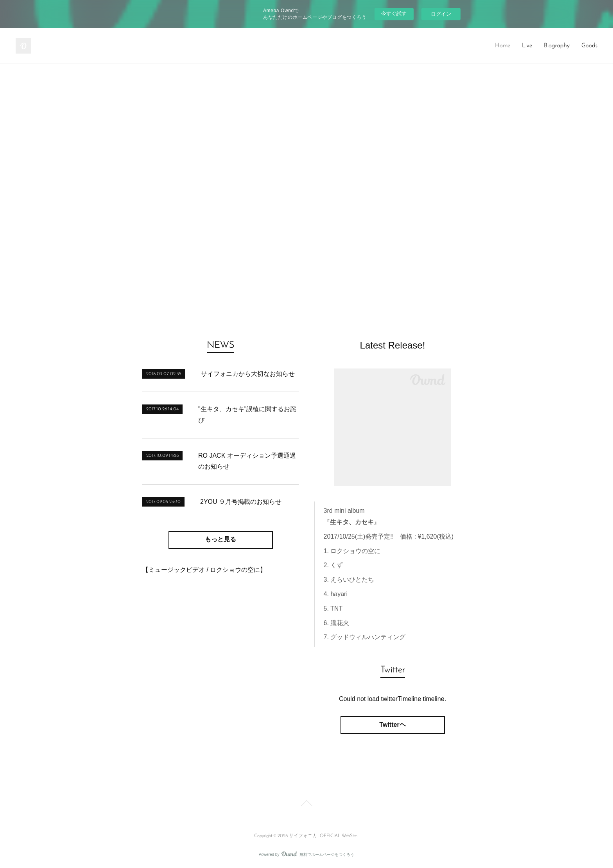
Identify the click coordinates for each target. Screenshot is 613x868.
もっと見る (220, 540)
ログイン (441, 14)
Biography (557, 46)
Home (503, 46)
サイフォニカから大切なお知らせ (248, 374)
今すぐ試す (394, 13)
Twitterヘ (392, 725)
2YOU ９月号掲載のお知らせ (241, 502)
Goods (589, 46)
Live (527, 46)
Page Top (306, 805)
